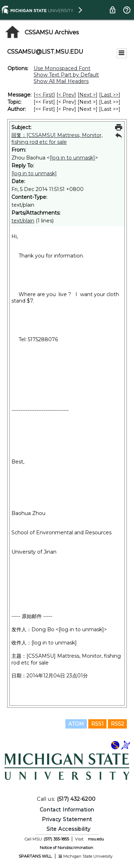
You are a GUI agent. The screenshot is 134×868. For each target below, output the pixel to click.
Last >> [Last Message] (110, 95)
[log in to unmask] (72, 158)
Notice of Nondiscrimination (66, 848)
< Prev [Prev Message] (66, 95)
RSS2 (117, 724)
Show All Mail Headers (61, 81)
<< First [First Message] (44, 95)
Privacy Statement (67, 819)
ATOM (76, 724)
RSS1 (97, 724)
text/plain (23, 221)
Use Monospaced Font (62, 68)
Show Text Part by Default (66, 75)
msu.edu (96, 839)
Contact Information (67, 810)
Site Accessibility (69, 829)
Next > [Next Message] (88, 95)
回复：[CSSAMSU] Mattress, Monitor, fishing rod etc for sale (57, 139)
